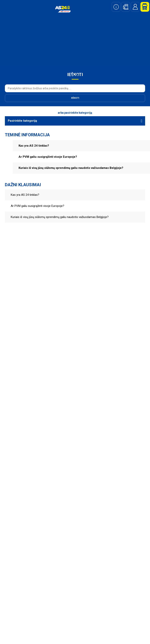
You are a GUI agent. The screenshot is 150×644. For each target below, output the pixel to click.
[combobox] (75, 88)
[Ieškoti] (75, 98)
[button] (81, 146)
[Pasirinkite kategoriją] (75, 121)
